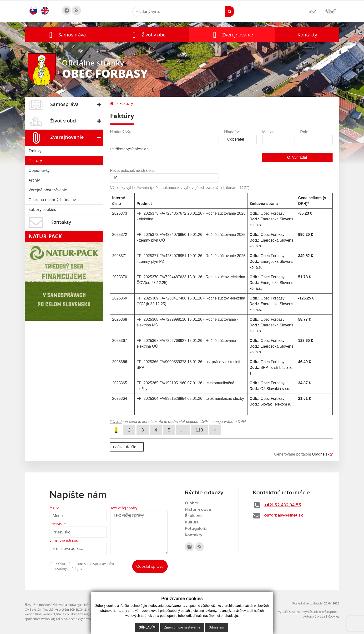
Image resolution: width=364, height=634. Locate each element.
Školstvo (193, 516)
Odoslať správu (150, 566)
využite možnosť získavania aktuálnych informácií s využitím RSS (72, 605)
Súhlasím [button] (147, 627)
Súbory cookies (42, 209)
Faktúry (35, 161)
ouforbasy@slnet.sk (283, 515)
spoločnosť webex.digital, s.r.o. (46, 619)
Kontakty (307, 35)
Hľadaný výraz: (123, 132)
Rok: (304, 132)
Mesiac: (269, 132)
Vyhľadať (297, 157)
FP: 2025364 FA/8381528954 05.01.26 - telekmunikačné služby (190, 398)
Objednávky (39, 170)
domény (77, 614)
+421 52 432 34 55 (283, 505)
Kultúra (192, 522)
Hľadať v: (232, 132)
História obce (198, 510)
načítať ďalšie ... (127, 447)
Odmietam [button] (216, 627)
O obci (191, 503)
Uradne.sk (321, 454)
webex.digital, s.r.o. (56, 614)
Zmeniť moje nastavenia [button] (182, 627)
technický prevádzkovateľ (87, 619)
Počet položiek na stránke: (132, 170)
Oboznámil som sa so (85, 566)
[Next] (215, 430)
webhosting (33, 614)
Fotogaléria (196, 529)
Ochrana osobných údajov (52, 200)
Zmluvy (35, 151)
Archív (34, 180)
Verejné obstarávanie (48, 190)
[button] (66, 35)
